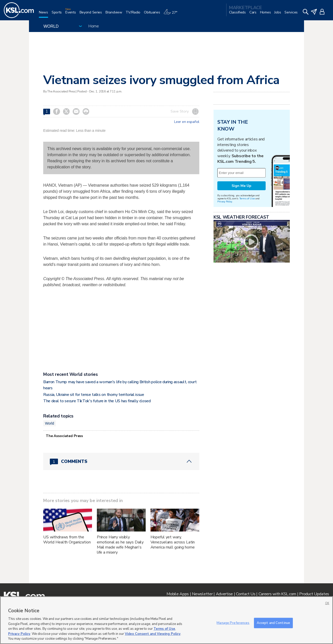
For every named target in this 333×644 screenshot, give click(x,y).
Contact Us (246, 594)
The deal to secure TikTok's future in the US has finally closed (97, 401)
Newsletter (202, 594)
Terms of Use (247, 198)
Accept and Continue (273, 623)
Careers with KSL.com (277, 594)
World (50, 423)
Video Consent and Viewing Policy (153, 634)
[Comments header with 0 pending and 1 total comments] (121, 461)
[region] (167, 620)
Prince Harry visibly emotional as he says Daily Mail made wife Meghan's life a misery (120, 545)
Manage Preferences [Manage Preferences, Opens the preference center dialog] (233, 623)
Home (94, 26)
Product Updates (314, 594)
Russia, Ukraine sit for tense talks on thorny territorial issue (94, 395)
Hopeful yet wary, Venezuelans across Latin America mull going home (173, 542)
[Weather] (172, 14)
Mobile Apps (178, 594)
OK (327, 603)
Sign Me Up (241, 186)
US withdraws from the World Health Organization (67, 540)
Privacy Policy (225, 202)
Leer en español (187, 122)
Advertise (224, 594)
